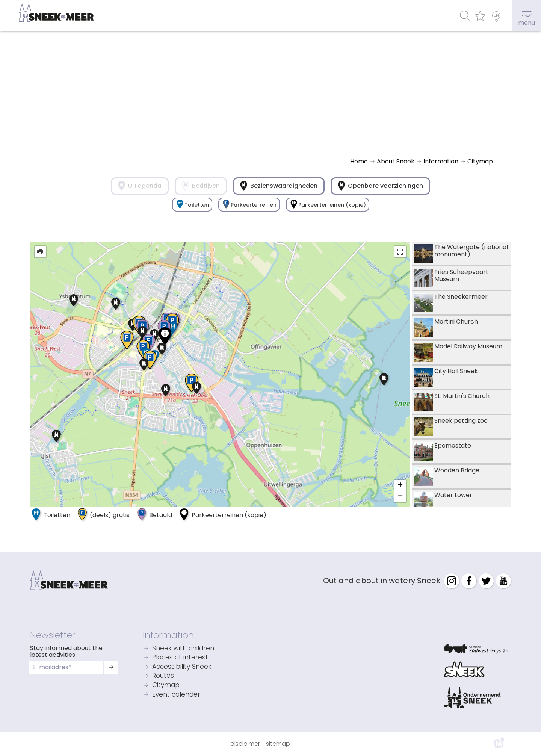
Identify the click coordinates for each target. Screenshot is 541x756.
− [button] (400, 497)
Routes (163, 676)
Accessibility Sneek (182, 667)
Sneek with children (183, 649)
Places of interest (180, 658)
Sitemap (278, 744)
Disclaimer (245, 744)
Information (168, 635)
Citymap (166, 686)
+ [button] (400, 485)
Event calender (176, 695)
